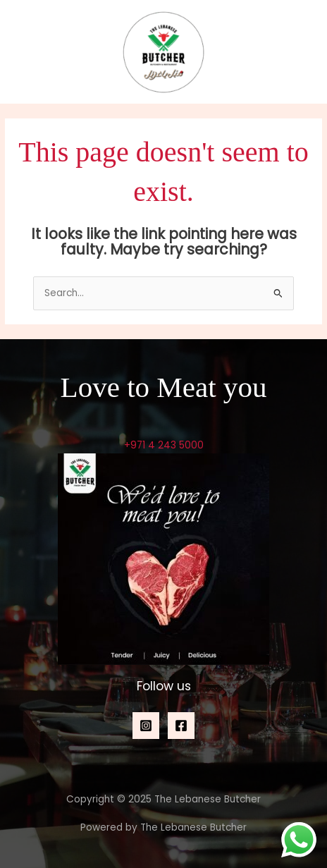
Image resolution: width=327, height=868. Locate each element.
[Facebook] (181, 726)
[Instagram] (146, 726)
